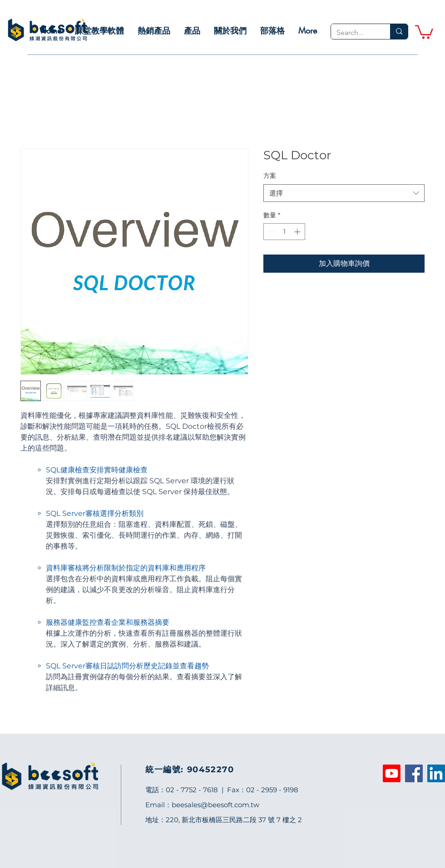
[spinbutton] (284, 232)
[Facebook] (414, 773)
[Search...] (354, 33)
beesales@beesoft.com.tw (215, 805)
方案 (270, 176)
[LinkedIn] (436, 773)
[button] (99, 31)
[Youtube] (392, 773)
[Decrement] (270, 232)
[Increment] (298, 232)
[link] (424, 31)
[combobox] (344, 193)
